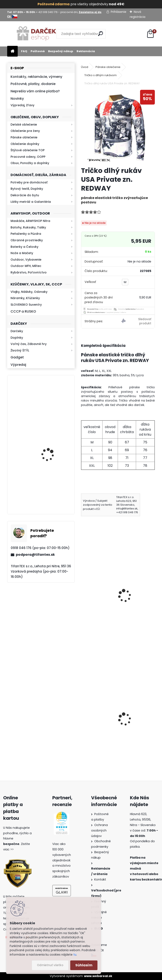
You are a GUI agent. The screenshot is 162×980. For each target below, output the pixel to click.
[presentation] (83, 590)
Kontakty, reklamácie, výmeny (36, 77)
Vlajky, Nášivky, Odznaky (29, 292)
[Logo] (36, 34)
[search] (101, 34)
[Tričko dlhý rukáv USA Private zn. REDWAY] (118, 127)
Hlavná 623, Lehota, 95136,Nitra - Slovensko (143, 820)
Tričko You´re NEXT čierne (137, 584)
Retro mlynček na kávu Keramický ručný (52, 443)
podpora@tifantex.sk (35, 555)
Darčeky (17, 331)
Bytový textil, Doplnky (27, 189)
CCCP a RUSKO (23, 311)
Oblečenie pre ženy (25, 131)
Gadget (17, 357)
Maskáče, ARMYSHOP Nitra (30, 221)
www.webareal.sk (98, 976)
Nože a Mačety (22, 253)
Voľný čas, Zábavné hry (29, 344)
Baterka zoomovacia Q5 (53, 492)
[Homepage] (12, 51)
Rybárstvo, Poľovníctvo (29, 272)
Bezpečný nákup (61, 51)
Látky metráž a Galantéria (31, 202)
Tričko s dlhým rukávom (101, 75)
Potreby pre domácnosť (29, 182)
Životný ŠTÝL (20, 350)
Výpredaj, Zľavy (22, 105)
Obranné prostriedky (27, 240)
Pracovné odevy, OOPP (28, 157)
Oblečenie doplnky (25, 144)
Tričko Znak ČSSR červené (98, 584)
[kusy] (88, 625)
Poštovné (38, 51)
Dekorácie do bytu (25, 195)
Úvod (85, 67)
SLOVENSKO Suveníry (26, 305)
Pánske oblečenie (24, 137)
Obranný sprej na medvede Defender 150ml (136, 728)
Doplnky (17, 338)
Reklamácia (86, 51)
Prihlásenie (119, 12)
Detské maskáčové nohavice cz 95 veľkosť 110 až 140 (98, 718)
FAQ (24, 51)
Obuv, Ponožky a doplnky (30, 163)
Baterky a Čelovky (24, 247)
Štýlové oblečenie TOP (28, 150)
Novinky (17, 99)
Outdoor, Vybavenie (26, 260)
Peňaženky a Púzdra (26, 234)
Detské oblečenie (24, 125)
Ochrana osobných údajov (99, 830)
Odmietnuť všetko (50, 965)
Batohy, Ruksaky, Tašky (28, 227)
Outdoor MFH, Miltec (26, 266)
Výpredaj (18, 365)
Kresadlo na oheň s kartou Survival (49, 405)
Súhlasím (84, 965)
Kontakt (101, 879)
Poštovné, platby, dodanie (33, 84)
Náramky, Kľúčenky (25, 298)
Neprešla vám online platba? (35, 91)
